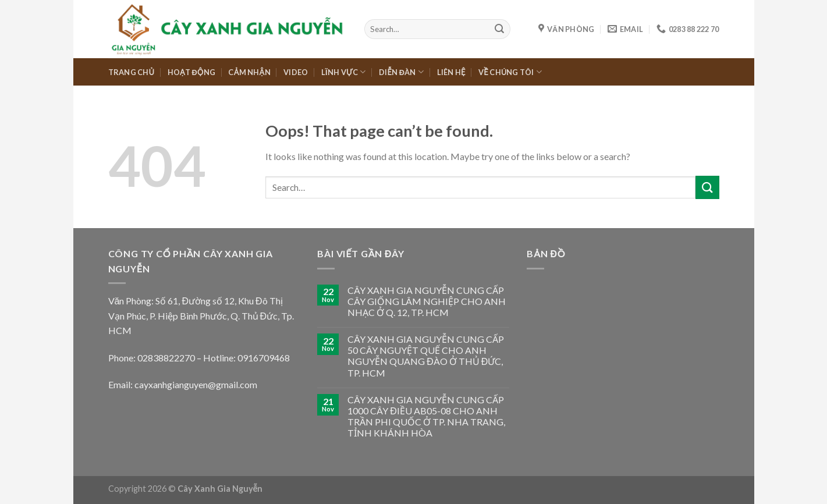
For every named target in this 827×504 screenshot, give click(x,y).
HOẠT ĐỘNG (191, 72)
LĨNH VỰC (344, 72)
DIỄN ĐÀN (401, 72)
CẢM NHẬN (249, 72)
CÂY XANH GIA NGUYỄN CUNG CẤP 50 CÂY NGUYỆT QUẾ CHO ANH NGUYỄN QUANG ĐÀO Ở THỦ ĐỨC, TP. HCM (426, 356)
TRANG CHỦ (132, 72)
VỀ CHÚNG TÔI (510, 72)
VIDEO (296, 72)
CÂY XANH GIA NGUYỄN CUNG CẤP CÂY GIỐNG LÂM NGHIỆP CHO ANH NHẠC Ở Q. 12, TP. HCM (427, 301)
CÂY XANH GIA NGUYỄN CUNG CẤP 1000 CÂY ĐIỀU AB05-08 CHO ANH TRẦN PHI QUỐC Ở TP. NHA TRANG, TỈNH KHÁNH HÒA (426, 416)
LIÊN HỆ (451, 72)
